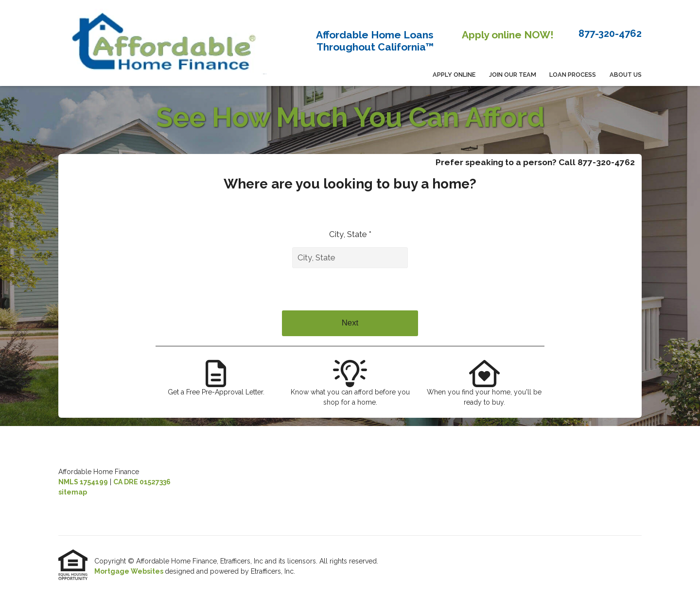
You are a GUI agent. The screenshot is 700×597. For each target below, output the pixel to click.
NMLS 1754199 (83, 482)
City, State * (350, 234)
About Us (626, 75)
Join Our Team (513, 75)
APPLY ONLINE (454, 75)
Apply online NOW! (508, 35)
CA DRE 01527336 (142, 482)
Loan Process (573, 75)
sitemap (73, 492)
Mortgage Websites (130, 571)
